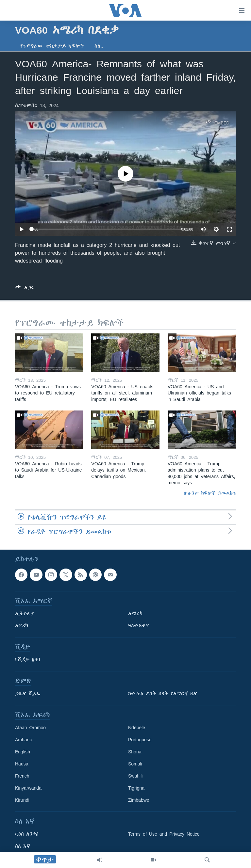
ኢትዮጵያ (25, 614)
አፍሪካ (22, 626)
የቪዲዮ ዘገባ (28, 660)
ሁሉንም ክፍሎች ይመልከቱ (210, 493)
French (22, 776)
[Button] (25, 289)
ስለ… (100, 46)
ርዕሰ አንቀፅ (27, 834)
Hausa (22, 764)
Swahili (135, 776)
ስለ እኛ (23, 846)
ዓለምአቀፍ (139, 626)
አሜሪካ (135, 614)
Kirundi (22, 800)
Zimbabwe (139, 800)
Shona (135, 752)
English (23, 752)
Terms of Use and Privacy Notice (164, 834)
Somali (135, 764)
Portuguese (140, 740)
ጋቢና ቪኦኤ (28, 694)
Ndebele (137, 728)
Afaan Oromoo (30, 728)
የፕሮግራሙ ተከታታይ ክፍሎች (52, 46)
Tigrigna (136, 788)
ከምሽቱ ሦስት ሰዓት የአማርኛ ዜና (163, 694)
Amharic (23, 740)
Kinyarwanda (28, 788)
